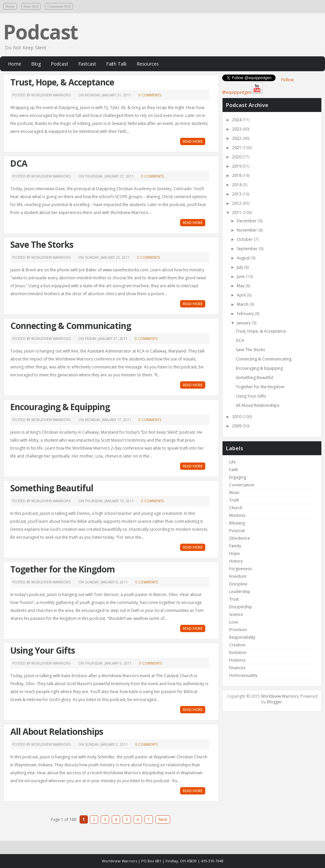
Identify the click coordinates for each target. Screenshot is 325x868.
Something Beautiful (52, 488)
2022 (237, 138)
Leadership (240, 592)
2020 (237, 157)
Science (236, 614)
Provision (238, 630)
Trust (234, 599)
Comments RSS (59, 6)
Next (163, 819)
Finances (237, 668)
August (244, 258)
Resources (148, 64)
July (240, 267)
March (243, 304)
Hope (234, 553)
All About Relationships (57, 732)
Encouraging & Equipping (60, 407)
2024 (237, 120)
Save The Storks (42, 244)
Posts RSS (31, 6)
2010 (237, 417)
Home (10, 6)
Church (236, 508)
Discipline (238, 584)
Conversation (242, 485)
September (248, 249)
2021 (237, 148)
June (241, 276)
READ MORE (193, 141)
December (247, 221)
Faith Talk (116, 64)
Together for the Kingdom (63, 569)
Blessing (237, 523)
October (245, 239)
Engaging (238, 477)
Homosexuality (243, 675)
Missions (237, 515)
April (242, 295)
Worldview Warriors (280, 696)
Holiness (237, 660)
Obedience (240, 538)
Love (234, 622)
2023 (237, 129)
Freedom (238, 576)
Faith (234, 470)
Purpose (237, 531)
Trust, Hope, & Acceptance (62, 82)
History (236, 561)
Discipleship (241, 607)
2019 (237, 166)
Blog (36, 64)
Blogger (274, 702)
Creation (237, 645)
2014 (237, 185)
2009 (237, 426)
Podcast (40, 32)
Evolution (238, 652)
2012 (237, 203)
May (241, 286)
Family (235, 546)
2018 (237, 175)
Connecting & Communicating (71, 326)
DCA (19, 163)
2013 (237, 194)
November (247, 230)
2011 (237, 213)
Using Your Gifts (43, 650)
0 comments (150, 95)
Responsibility (242, 637)
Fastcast (87, 64)
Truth (234, 500)
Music (234, 492)
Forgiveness (240, 569)
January (244, 323)
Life (232, 462)
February (246, 314)
